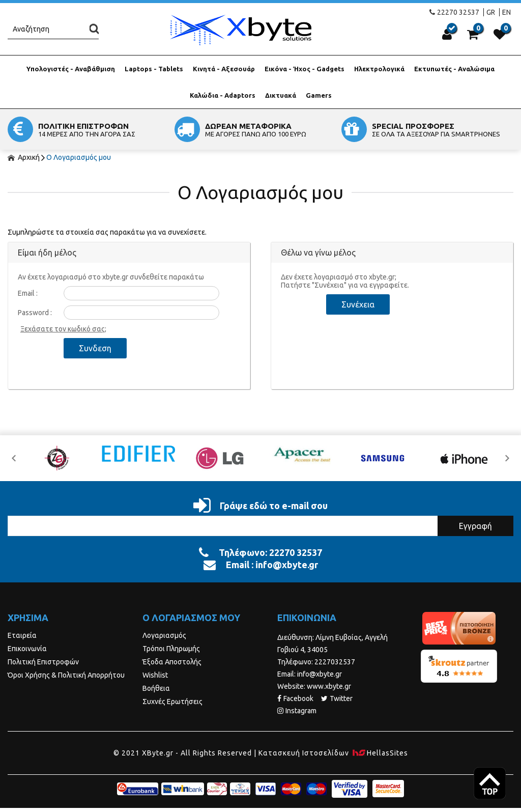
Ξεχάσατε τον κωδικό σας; (63, 329)
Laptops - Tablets (154, 69)
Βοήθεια (156, 688)
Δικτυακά (281, 95)
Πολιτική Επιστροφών (43, 662)
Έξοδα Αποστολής (172, 662)
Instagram (297, 711)
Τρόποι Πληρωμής (171, 649)
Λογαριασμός (164, 635)
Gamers (319, 95)
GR (491, 12)
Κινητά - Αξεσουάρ (224, 69)
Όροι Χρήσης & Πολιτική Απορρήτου (66, 675)
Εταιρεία (22, 635)
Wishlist (155, 675)
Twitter (337, 698)
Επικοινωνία (27, 649)
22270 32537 (454, 12)
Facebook (295, 698)
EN (506, 12)
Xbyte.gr (240, 30)
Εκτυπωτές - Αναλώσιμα (454, 69)
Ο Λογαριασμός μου (79, 157)
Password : (35, 313)
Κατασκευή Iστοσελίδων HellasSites (333, 753)
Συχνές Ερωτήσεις (172, 702)
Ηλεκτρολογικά (379, 69)
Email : (28, 293)
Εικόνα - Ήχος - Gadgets (305, 69)
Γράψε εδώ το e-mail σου (260, 506)
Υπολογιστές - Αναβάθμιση (71, 69)
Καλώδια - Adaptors (223, 95)
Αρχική (24, 157)
